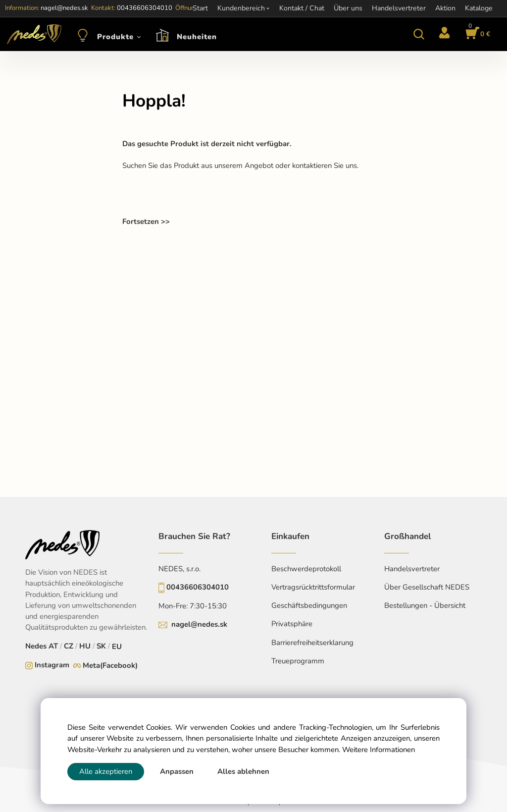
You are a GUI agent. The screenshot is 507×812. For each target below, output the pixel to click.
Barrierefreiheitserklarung (312, 643)
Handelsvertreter (412, 569)
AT (53, 646)
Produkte (115, 37)
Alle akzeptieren (106, 771)
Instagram (52, 665)
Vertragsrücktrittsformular (313, 587)
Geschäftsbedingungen (309, 605)
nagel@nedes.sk (199, 624)
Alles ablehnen (243, 771)
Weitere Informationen (379, 750)
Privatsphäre (292, 624)
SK (101, 646)
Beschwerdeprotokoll (306, 569)
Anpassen (177, 771)
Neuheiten (197, 37)
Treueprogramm (298, 661)
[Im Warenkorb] (476, 34)
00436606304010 (198, 587)
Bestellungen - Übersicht (425, 605)
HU (85, 646)
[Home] (32, 34)
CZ (69, 646)
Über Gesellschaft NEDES (427, 587)
